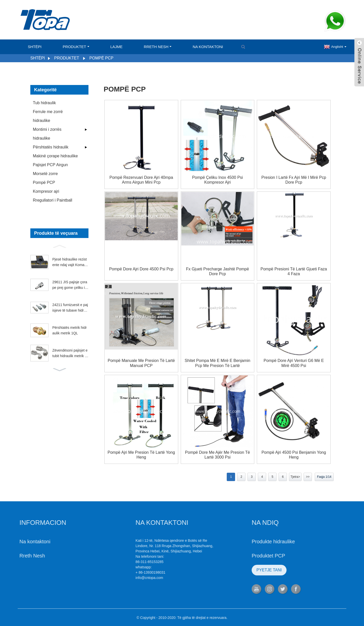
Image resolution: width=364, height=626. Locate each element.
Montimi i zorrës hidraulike (47, 134)
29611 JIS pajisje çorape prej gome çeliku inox (70, 285)
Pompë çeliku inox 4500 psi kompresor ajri (218, 180)
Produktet (76, 47)
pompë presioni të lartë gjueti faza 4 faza (294, 271)
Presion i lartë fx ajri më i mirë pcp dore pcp (294, 180)
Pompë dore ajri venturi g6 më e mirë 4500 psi (294, 363)
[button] (59, 246)
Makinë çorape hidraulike (55, 156)
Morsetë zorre (45, 174)
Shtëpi (35, 47)
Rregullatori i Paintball (53, 200)
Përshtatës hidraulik (51, 147)
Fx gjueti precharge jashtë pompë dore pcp (218, 271)
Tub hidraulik (44, 103)
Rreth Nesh (158, 47)
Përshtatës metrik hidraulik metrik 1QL (70, 330)
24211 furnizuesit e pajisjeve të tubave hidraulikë (70, 308)
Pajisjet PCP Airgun (50, 165)
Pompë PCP (101, 58)
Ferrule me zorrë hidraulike (48, 116)
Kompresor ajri (46, 191)
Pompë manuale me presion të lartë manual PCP (141, 363)
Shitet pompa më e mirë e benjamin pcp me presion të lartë (218, 363)
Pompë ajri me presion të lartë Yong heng (141, 455)
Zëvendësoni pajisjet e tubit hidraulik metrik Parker (70, 354)
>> (308, 477)
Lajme (116, 47)
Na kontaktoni (208, 47)
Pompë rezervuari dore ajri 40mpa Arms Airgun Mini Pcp (141, 180)
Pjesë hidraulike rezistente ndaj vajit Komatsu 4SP (70, 263)
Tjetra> (295, 477)
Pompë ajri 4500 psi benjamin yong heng (294, 455)
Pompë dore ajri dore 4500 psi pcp (141, 269)
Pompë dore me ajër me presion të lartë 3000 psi (218, 455)
